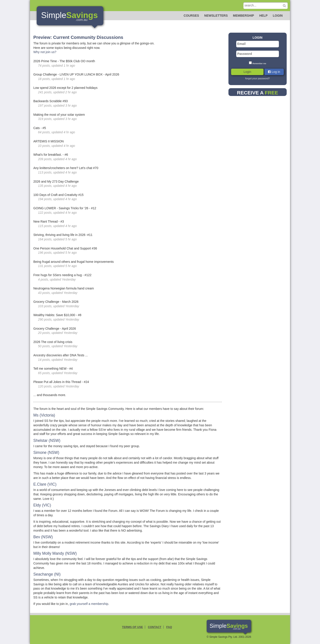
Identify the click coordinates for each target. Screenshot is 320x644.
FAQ (169, 627)
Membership (243, 16)
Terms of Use (132, 627)
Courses (191, 16)
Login (278, 16)
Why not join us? (45, 52)
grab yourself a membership (89, 604)
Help (263, 16)
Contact (155, 627)
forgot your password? (257, 78)
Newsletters (216, 16)
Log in (274, 72)
